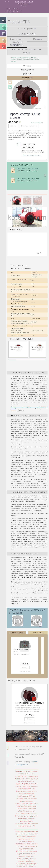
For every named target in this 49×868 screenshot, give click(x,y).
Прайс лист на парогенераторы (28, 179)
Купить (13, 126)
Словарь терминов (27, 34)
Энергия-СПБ (19, 22)
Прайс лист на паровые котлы (28, 169)
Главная (13, 57)
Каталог (30, 2)
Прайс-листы (27, 74)
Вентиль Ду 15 (16, 347)
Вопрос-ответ (27, 78)
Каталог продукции (27, 28)
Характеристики (27, 70)
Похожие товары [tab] (38, 633)
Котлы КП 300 (21, 59)
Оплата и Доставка (24, 4)
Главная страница (20, 2)
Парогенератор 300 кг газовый (29, 703)
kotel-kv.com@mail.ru (13, 9)
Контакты (24, 6)
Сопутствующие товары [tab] (16, 633)
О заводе (37, 39)
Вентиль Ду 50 (37, 347)
